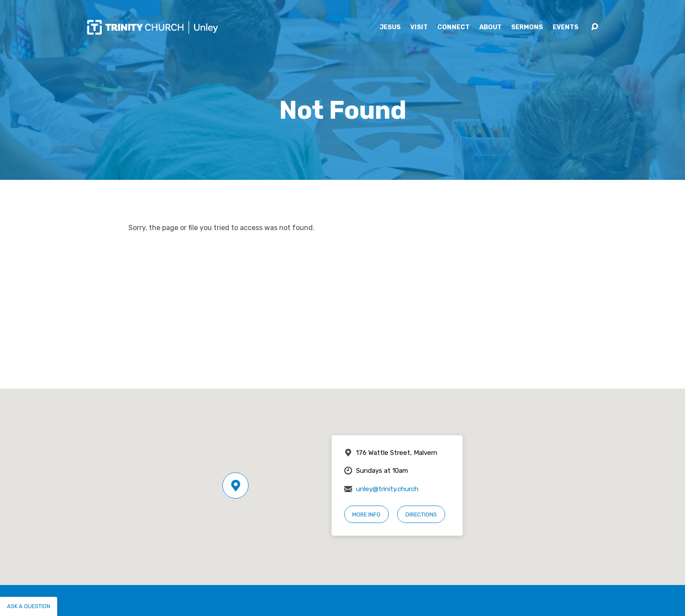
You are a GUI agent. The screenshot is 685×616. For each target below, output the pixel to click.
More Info (366, 514)
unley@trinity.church (387, 489)
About (490, 28)
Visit (419, 28)
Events (566, 28)
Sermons (527, 28)
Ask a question (29, 606)
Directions (421, 514)
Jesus (390, 28)
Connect (453, 28)
